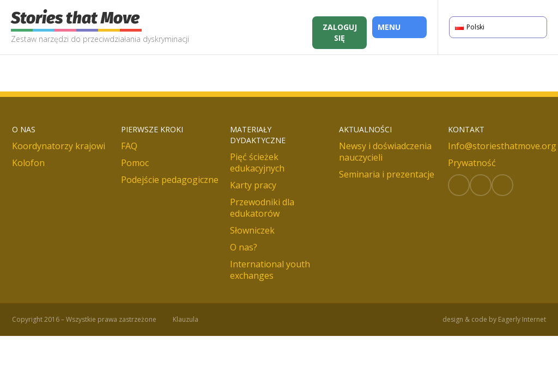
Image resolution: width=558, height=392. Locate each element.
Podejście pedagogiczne (170, 180)
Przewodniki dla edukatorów (262, 208)
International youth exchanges (270, 270)
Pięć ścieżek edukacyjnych (257, 163)
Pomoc (135, 163)
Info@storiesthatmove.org (502, 146)
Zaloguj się (340, 32)
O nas (24, 129)
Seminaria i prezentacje (387, 174)
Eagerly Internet (522, 319)
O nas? (244, 247)
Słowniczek (252, 230)
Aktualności (365, 129)
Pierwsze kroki (152, 129)
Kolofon (28, 163)
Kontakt (466, 129)
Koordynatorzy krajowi (59, 146)
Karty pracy (253, 185)
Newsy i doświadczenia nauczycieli (385, 152)
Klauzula (186, 319)
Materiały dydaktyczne (258, 135)
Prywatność (472, 163)
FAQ (129, 146)
